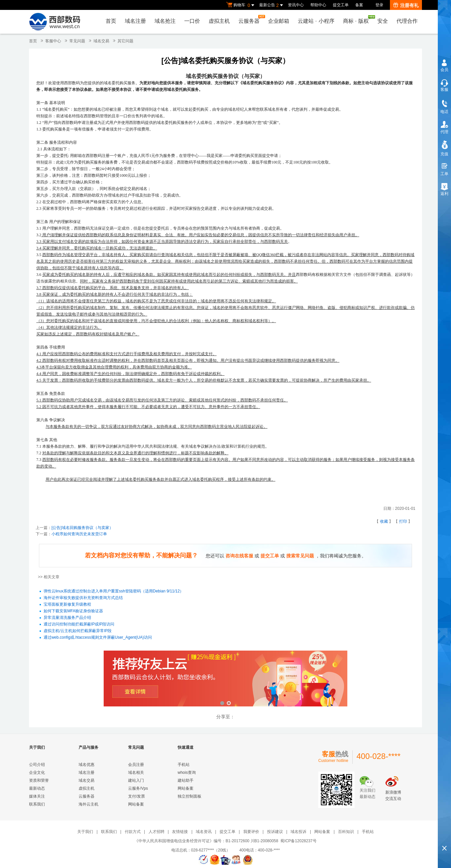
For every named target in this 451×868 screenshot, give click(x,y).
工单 (444, 174)
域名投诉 (298, 832)
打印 (403, 521)
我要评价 (251, 832)
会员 (444, 70)
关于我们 (85, 832)
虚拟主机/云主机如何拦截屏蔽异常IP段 (78, 631)
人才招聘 (156, 832)
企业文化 (37, 773)
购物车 (241, 5)
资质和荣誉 (39, 780)
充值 (444, 154)
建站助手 (186, 780)
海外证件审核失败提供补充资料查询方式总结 (83, 598)
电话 (444, 112)
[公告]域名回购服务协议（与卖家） (82, 528)
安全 (383, 21)
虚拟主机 (219, 21)
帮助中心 (318, 5)
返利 (444, 194)
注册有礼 (406, 5)
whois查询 (187, 773)
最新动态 (37, 788)
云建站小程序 (316, 21)
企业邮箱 (279, 21)
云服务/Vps (138, 788)
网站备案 (136, 804)
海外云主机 (88, 804)
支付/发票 (137, 796)
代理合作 (407, 21)
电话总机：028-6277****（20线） (205, 850)
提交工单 (341, 5)
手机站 (184, 765)
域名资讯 (204, 832)
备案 (359, 5)
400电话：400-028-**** (260, 850)
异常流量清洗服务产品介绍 (67, 618)
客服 (444, 90)
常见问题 (77, 41)
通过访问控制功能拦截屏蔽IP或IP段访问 (79, 624)
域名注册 (135, 21)
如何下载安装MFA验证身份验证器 (73, 611)
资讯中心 (296, 5)
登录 (379, 5)
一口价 (192, 21)
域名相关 (136, 773)
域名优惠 (87, 765)
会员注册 (136, 765)
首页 (111, 21)
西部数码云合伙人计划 (225, 679)
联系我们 (37, 804)
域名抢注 (165, 21)
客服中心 (53, 41)
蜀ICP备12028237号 (298, 841)
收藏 (384, 521)
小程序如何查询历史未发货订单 (79, 534)
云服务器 (251, 19)
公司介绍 (37, 765)
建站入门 (136, 780)
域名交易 (101, 41)
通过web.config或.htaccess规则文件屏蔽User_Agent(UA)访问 (98, 638)
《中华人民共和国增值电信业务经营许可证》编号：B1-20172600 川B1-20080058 (206, 841)
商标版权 (358, 19)
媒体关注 (37, 796)
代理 (444, 132)
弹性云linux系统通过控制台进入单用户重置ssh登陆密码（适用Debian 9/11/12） (114, 591)
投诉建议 (275, 832)
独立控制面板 (190, 796)
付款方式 (133, 832)
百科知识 (346, 832)
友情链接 (180, 832)
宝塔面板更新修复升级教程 (67, 605)
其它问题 (125, 41)
